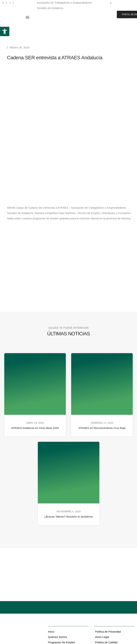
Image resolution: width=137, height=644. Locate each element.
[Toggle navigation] (27, 17)
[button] (5, 31)
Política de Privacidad (108, 632)
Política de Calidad (106, 642)
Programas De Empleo (62, 642)
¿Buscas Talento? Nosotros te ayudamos (68, 517)
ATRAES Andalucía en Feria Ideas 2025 (35, 428)
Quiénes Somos (58, 637)
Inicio (51, 632)
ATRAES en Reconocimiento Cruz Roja (102, 428)
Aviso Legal (102, 637)
